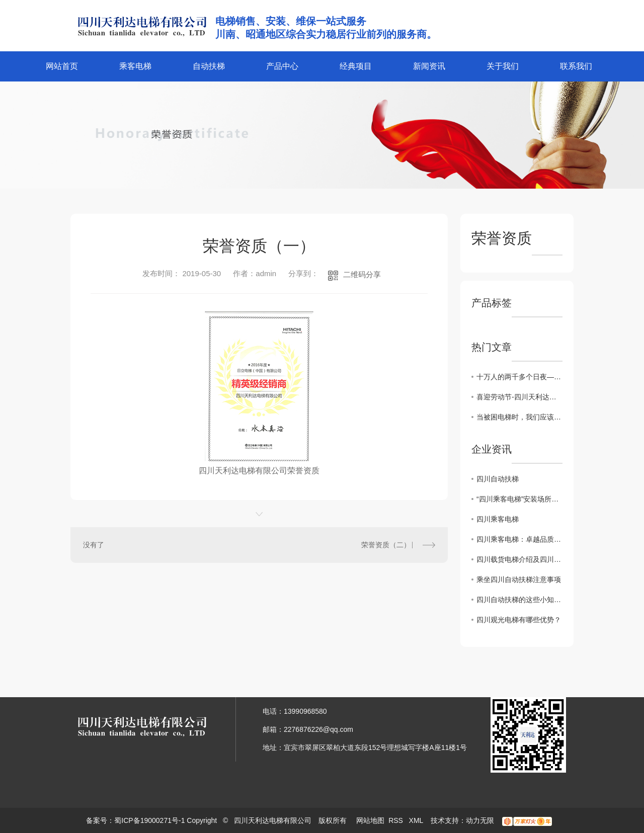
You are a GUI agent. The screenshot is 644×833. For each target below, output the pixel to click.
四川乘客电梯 (498, 519)
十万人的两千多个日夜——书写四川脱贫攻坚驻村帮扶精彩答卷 (519, 377)
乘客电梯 (135, 66)
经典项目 (356, 66)
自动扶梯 (209, 66)
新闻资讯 (429, 66)
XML (417, 820)
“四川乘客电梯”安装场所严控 (519, 499)
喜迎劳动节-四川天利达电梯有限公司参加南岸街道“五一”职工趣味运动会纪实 (519, 397)
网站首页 (62, 66)
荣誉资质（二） (386, 545)
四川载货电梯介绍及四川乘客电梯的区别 (519, 559)
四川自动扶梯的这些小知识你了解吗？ (519, 600)
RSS (397, 820)
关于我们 (503, 66)
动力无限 (480, 820)
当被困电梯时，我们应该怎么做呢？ (519, 417)
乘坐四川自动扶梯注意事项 (519, 579)
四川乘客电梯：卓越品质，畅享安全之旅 (519, 539)
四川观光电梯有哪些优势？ (519, 620)
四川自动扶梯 (498, 479)
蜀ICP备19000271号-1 (149, 820)
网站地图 (370, 820)
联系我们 (576, 66)
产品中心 (282, 66)
